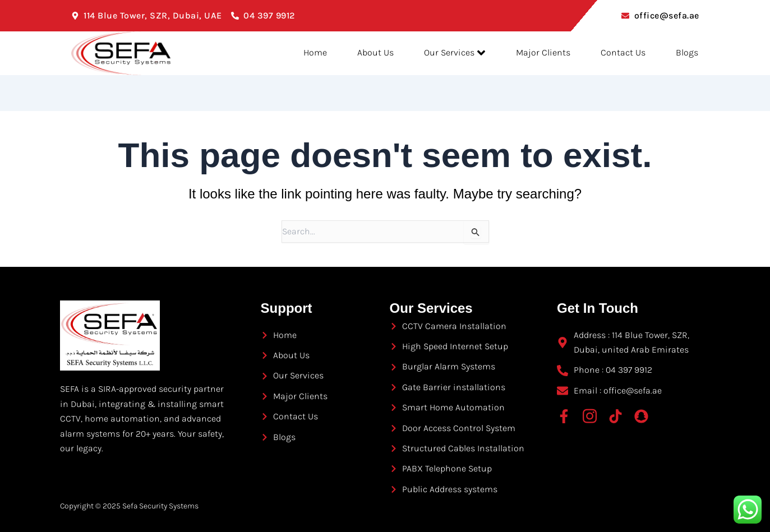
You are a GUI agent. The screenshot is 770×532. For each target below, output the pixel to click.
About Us (363, 53)
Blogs (688, 53)
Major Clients (537, 53)
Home (299, 53)
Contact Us (620, 53)
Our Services (446, 53)
